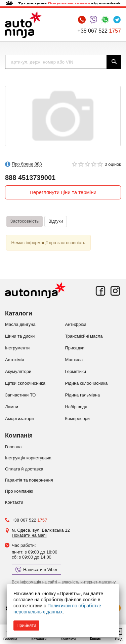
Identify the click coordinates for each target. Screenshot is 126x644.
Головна (13, 447)
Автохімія (14, 360)
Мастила (74, 360)
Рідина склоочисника (87, 383)
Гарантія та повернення (29, 480)
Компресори (78, 419)
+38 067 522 (99, 31)
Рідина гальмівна (83, 395)
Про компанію (19, 491)
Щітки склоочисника (25, 383)
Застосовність (25, 221)
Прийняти (26, 625)
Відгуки (56, 221)
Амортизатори (19, 419)
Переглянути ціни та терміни (63, 192)
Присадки (75, 348)
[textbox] (56, 62)
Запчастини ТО (20, 395)
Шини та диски (20, 336)
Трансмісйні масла (84, 336)
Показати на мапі (29, 535)
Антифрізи (76, 324)
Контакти (14, 502)
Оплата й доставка (24, 469)
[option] (63, 116)
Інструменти (17, 348)
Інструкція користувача (28, 458)
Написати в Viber (36, 570)
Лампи (12, 407)
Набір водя (76, 407)
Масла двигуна (20, 324)
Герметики (76, 371)
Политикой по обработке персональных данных (57, 609)
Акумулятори (18, 371)
